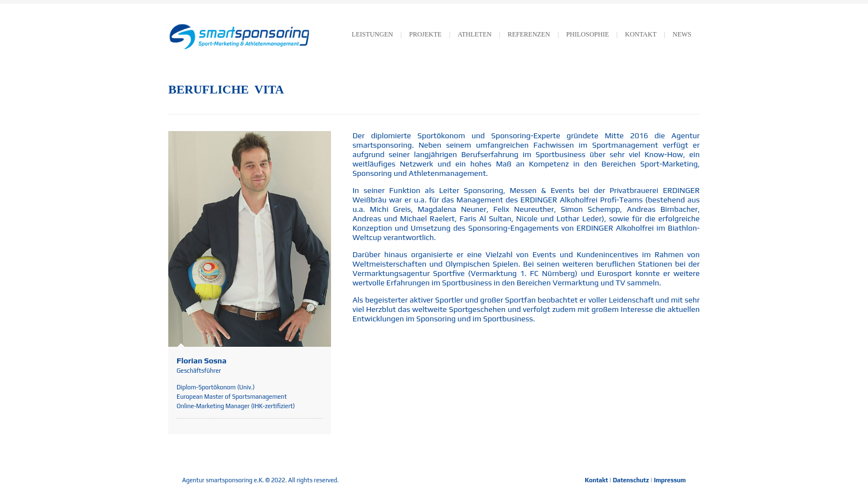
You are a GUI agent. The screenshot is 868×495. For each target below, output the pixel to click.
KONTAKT (641, 34)
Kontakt (597, 480)
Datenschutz (631, 480)
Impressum (670, 480)
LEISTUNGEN (372, 34)
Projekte (425, 34)
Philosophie (588, 34)
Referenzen (529, 34)
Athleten (475, 34)
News (682, 34)
